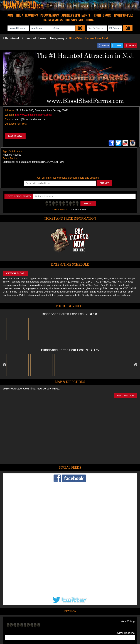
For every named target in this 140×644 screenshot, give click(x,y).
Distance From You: (16, 124)
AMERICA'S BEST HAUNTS (76, 15)
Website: (10, 115)
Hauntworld (12, 38)
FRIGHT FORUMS (102, 15)
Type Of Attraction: (13, 151)
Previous (4, 365)
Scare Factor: (10, 158)
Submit (88, 203)
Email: (8, 119)
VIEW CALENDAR (15, 273)
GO (80, 28)
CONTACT (91, 20)
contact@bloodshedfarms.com (29, 119)
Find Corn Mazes (87, 621)
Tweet (59, 612)
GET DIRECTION (126, 396)
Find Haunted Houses (14, 621)
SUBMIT (104, 183)
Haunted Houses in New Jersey (44, 38)
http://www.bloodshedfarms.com (34, 115)
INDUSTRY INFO (74, 20)
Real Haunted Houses (109, 621)
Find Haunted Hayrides (39, 621)
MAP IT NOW (15, 136)
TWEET (119, 46)
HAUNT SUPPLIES (124, 15)
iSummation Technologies (50, 639)
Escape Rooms (129, 621)
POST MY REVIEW (18, 597)
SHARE (106, 46)
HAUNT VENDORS (53, 20)
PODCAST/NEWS (50, 15)
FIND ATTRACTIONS (27, 15)
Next (136, 365)
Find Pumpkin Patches (65, 621)
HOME (10, 15)
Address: (10, 110)
